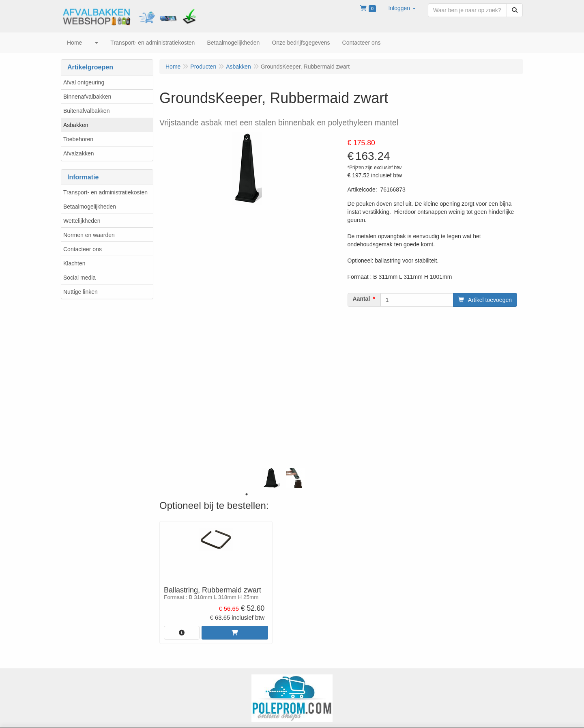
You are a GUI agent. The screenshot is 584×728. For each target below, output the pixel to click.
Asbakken (76, 125)
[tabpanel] (271, 478)
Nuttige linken (81, 292)
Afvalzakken (78, 153)
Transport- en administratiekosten (105, 192)
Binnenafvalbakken (87, 97)
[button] (402, 8)
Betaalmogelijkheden (90, 207)
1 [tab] (247, 494)
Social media (79, 278)
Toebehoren (78, 139)
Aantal (362, 299)
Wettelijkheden (82, 221)
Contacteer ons (83, 249)
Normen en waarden (89, 235)
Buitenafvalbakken (86, 111)
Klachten (74, 263)
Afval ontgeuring (84, 82)
